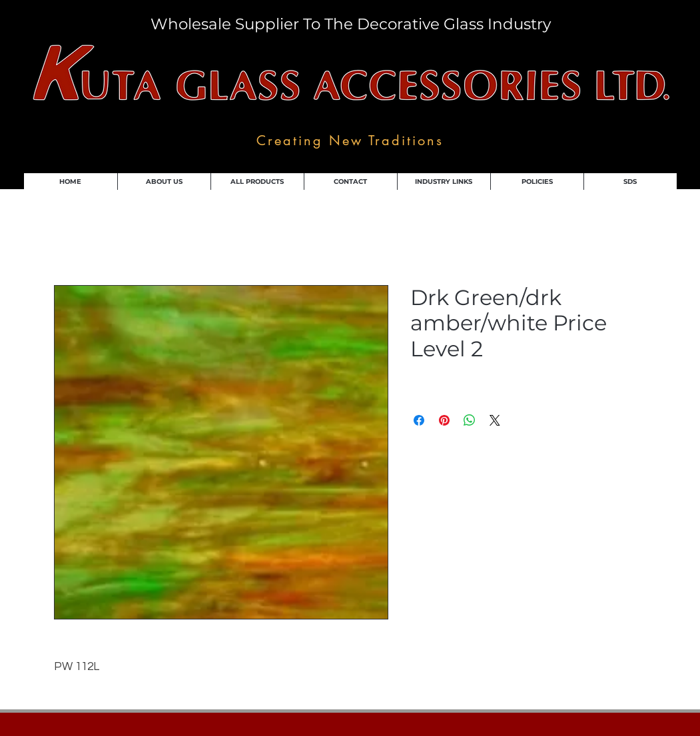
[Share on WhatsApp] (470, 420)
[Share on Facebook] (419, 420)
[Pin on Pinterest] (444, 420)
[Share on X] (495, 420)
